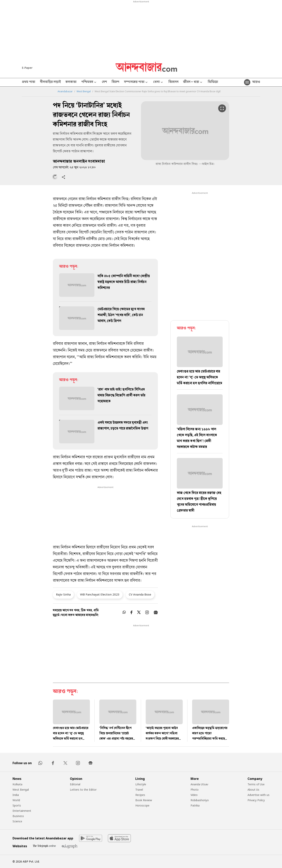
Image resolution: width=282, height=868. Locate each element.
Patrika (195, 805)
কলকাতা (71, 82)
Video (194, 795)
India (16, 795)
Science (17, 821)
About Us (253, 790)
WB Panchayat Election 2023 (100, 594)
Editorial (75, 784)
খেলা (158, 82)
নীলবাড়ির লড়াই (50, 82)
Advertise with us (258, 795)
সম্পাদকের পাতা (136, 82)
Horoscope (142, 805)
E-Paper (27, 68)
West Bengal (84, 91)
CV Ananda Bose (140, 594)
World (16, 800)
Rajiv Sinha (63, 594)
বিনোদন (173, 82)
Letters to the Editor (83, 790)
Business (18, 816)
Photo (195, 790)
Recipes (140, 795)
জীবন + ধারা (193, 82)
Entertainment (22, 811)
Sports (17, 805)
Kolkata (17, 784)
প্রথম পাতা (29, 82)
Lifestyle (141, 784)
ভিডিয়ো (213, 82)
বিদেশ (115, 82)
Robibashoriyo (200, 800)
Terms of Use (256, 784)
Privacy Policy (256, 800)
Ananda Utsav (199, 784)
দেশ (104, 82)
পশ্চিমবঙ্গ (89, 82)
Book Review (144, 800)
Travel (139, 790)
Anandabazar (65, 91)
